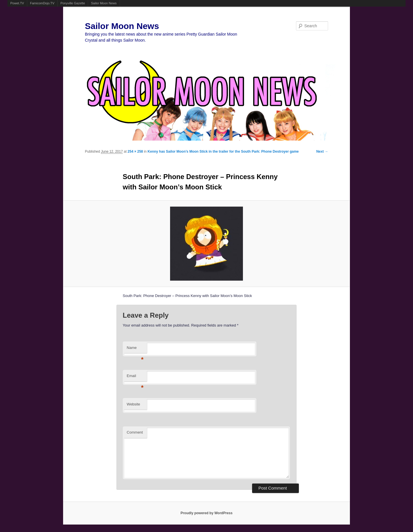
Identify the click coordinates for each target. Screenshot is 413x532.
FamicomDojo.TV (42, 3)
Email (135, 377)
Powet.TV (17, 3)
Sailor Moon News (104, 3)
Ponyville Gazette (73, 3)
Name (135, 349)
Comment (135, 432)
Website (134, 404)
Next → (322, 152)
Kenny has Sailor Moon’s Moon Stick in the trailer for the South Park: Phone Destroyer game (223, 152)
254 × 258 (135, 152)
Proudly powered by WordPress (206, 513)
